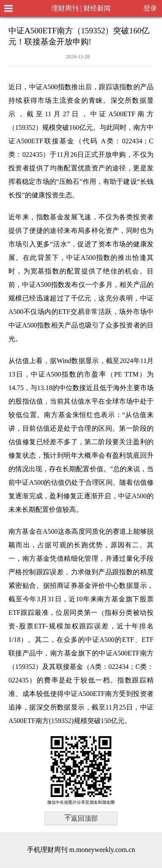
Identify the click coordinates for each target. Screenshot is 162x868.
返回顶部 (84, 818)
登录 (150, 8)
